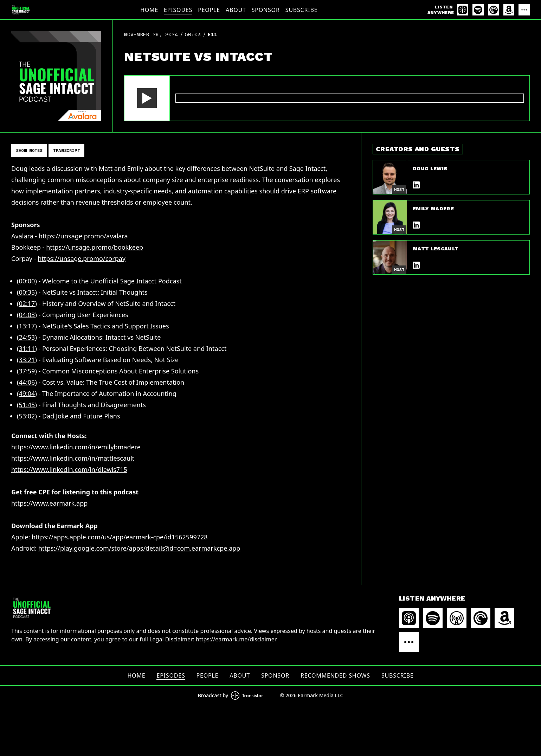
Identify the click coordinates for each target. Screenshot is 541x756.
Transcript (66, 150)
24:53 (27, 337)
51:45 (27, 405)
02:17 (27, 303)
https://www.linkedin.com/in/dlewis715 (69, 469)
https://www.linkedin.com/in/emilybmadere (76, 447)
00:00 (27, 281)
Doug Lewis (430, 168)
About (236, 10)
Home (149, 10)
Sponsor (266, 10)
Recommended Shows (335, 675)
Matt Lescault (436, 249)
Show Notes (29, 150)
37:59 (27, 371)
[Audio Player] (327, 98)
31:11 (27, 348)
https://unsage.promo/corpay (82, 258)
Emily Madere (433, 209)
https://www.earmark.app (49, 503)
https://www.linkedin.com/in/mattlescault (73, 458)
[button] (147, 98)
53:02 (27, 416)
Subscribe (302, 10)
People (209, 10)
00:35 (27, 292)
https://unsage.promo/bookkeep (95, 247)
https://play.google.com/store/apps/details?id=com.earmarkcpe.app (139, 548)
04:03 (27, 315)
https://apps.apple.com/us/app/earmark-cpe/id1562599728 (120, 537)
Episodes (178, 10)
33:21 (27, 360)
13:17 (27, 326)
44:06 (27, 382)
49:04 (27, 393)
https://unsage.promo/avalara (83, 236)
